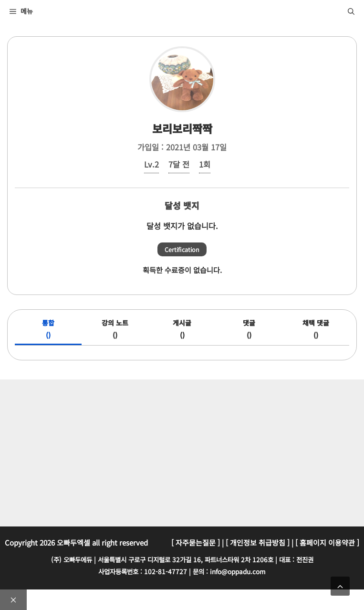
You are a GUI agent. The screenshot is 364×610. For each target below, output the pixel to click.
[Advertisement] (184, 451)
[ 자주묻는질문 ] (196, 542)
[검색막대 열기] (351, 11)
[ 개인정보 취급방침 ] (258, 542)
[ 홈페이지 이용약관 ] (327, 542)
